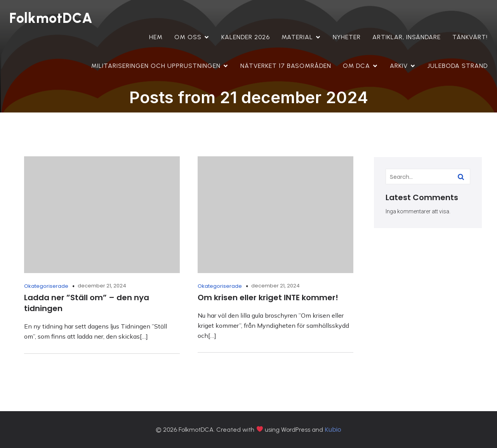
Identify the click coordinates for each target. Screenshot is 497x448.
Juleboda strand (458, 66)
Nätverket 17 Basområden (286, 66)
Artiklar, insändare (407, 37)
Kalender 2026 (246, 37)
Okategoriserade (46, 286)
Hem (156, 37)
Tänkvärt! (470, 37)
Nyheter (347, 37)
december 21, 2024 (102, 286)
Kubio (333, 430)
